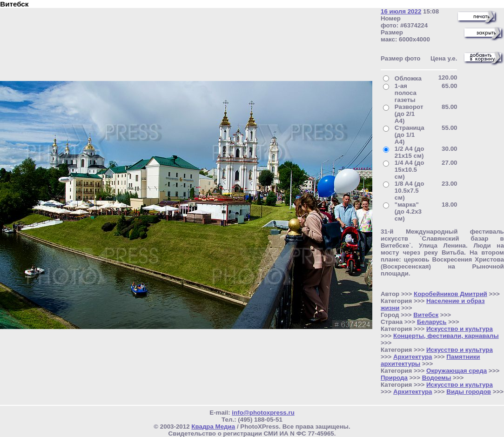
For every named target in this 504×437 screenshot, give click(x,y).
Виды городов (469, 392)
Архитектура (413, 357)
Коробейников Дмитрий (450, 294)
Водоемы (437, 378)
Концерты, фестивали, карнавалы (446, 336)
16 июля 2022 (401, 11)
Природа (394, 378)
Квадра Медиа (213, 427)
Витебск (426, 315)
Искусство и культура (460, 329)
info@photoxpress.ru (263, 413)
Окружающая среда (457, 371)
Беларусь (432, 322)
